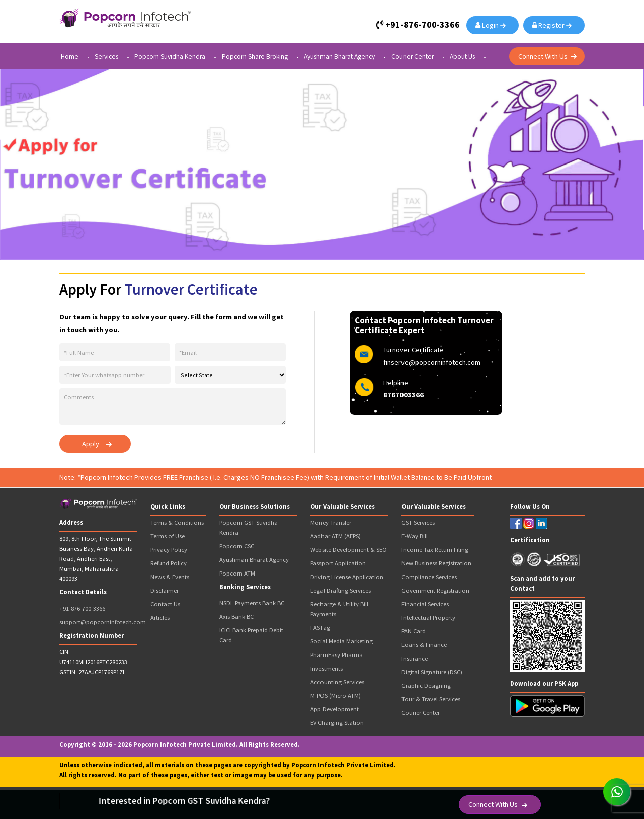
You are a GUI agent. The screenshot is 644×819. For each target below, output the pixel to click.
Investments (327, 668)
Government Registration (435, 590)
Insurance (415, 658)
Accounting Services (337, 682)
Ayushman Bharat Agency (339, 57)
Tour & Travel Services (431, 699)
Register (550, 25)
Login (489, 25)
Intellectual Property (428, 618)
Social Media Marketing (342, 641)
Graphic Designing (426, 685)
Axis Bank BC (236, 617)
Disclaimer (165, 590)
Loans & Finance (424, 645)
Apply (91, 444)
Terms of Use (168, 536)
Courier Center (413, 57)
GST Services (418, 522)
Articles (160, 618)
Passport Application (338, 563)
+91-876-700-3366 (82, 608)
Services (106, 57)
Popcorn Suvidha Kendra (170, 57)
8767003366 (404, 395)
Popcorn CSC (237, 546)
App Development (335, 709)
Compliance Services (429, 577)
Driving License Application (347, 577)
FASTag (320, 628)
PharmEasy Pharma (337, 655)
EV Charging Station (337, 723)
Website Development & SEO (349, 550)
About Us (462, 57)
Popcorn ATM (237, 573)
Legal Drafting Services (341, 590)
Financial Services (425, 604)
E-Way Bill (415, 536)
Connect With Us (543, 56)
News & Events (170, 577)
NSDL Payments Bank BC (252, 603)
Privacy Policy (169, 550)
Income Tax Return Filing (435, 550)
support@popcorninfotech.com (103, 622)
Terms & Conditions (177, 522)
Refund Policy (169, 563)
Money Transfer (331, 522)
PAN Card (414, 631)
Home (70, 57)
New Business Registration (436, 563)
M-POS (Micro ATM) (336, 695)
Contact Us (165, 604)
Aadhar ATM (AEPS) (336, 536)
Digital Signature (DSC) (432, 672)
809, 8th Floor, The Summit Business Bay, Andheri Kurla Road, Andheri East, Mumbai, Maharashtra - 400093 (96, 558)
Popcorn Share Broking (255, 57)
